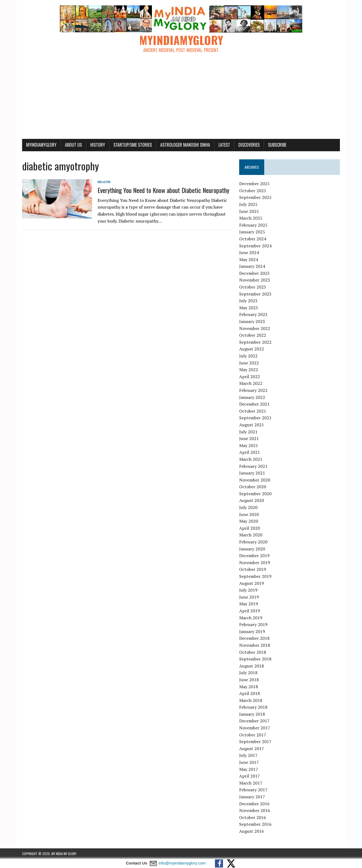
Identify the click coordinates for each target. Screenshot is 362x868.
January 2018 (252, 714)
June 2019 (249, 597)
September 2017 (255, 742)
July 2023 (248, 301)
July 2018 (248, 673)
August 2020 (252, 500)
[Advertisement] (181, 99)
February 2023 (253, 314)
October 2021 (253, 411)
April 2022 (250, 377)
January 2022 (252, 397)
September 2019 (255, 576)
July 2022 (248, 356)
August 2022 (252, 349)
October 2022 (253, 335)
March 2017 (251, 783)
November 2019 (255, 563)
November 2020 (255, 480)
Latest (224, 145)
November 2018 (255, 645)
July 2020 (248, 507)
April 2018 (250, 693)
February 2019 (253, 624)
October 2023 (253, 287)
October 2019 (253, 569)
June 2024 (249, 252)
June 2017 (249, 762)
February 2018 (253, 707)
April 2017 (250, 776)
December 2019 (254, 556)
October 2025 (253, 191)
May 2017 (249, 769)
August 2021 (252, 425)
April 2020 (250, 528)
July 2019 (248, 590)
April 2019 (250, 611)
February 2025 (253, 225)
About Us (73, 145)
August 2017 (252, 748)
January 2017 (252, 797)
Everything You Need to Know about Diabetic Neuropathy (163, 190)
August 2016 (252, 831)
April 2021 (250, 452)
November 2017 (255, 728)
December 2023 (254, 273)
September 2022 (255, 342)
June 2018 (249, 680)
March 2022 (251, 383)
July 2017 (248, 755)
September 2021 (255, 418)
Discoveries (249, 145)
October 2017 (253, 735)
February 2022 (253, 390)
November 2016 (255, 810)
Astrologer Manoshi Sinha (185, 145)
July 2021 (248, 432)
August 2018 (252, 666)
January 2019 (252, 631)
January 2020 (252, 549)
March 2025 (251, 218)
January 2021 (252, 473)
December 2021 (254, 404)
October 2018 (253, 652)
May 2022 (249, 370)
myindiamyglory (41, 145)
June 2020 (249, 514)
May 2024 (249, 259)
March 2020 (251, 535)
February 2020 (253, 542)
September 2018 (255, 659)
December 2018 (254, 638)
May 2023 (249, 308)
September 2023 (255, 294)
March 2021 (251, 459)
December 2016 (254, 804)
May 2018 (249, 687)
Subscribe (277, 145)
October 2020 (253, 487)
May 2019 (249, 604)
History (98, 145)
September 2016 (255, 824)
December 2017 (254, 721)
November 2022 (255, 328)
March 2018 (251, 700)
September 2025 (255, 197)
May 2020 (249, 521)
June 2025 (249, 211)
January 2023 (252, 321)
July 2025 (248, 204)
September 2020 (255, 494)
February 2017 (253, 790)
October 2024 (253, 239)
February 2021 (253, 466)
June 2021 (249, 438)
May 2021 (249, 445)
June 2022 (249, 363)
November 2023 (255, 280)
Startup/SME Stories (133, 145)
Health (104, 182)
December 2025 (254, 184)
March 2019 (251, 618)
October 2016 (253, 817)
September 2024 (255, 246)
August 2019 (252, 583)
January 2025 (252, 232)
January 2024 (252, 266)
